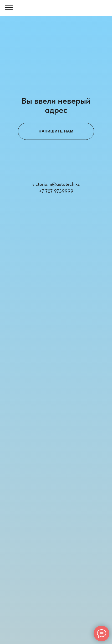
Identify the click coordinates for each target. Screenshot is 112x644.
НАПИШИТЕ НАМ (56, 131)
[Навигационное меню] (9, 8)
